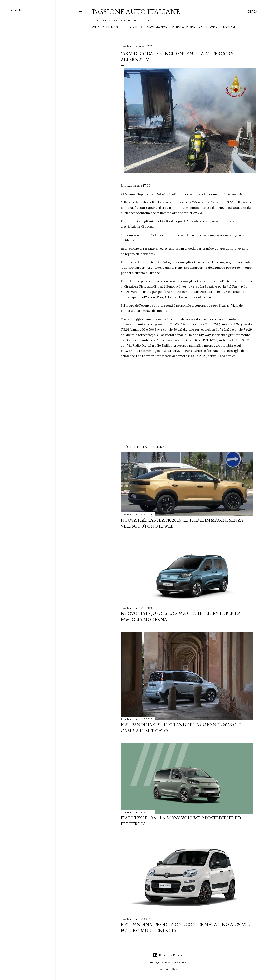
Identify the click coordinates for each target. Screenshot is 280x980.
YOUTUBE (137, 27)
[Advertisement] (187, 408)
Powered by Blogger (168, 955)
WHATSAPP (100, 27)
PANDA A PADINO (184, 27)
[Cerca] (252, 12)
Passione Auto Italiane (136, 12)
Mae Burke (180, 962)
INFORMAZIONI (157, 27)
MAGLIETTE (119, 27)
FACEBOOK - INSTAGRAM (217, 27)
